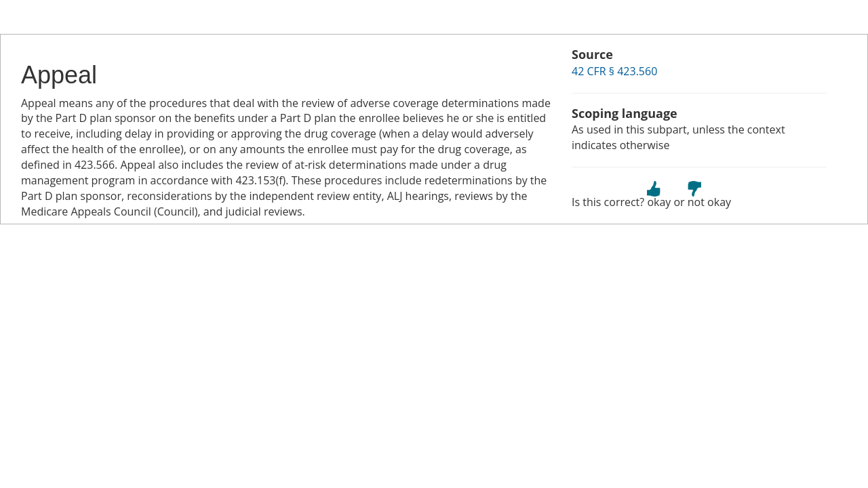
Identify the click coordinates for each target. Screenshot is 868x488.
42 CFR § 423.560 (614, 71)
